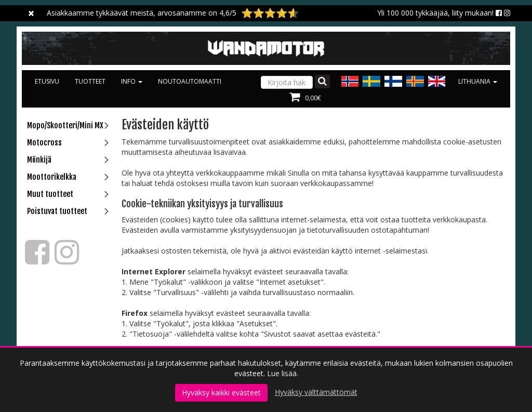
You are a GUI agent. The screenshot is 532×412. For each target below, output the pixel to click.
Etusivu (47, 81)
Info (132, 81)
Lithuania (478, 81)
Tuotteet (90, 81)
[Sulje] (31, 13)
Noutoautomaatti (190, 81)
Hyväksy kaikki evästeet (221, 393)
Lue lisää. (283, 373)
